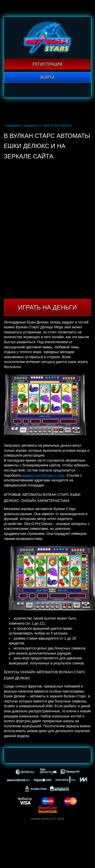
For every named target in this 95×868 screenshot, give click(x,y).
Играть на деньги (48, 307)
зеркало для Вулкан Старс (43, 475)
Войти (48, 77)
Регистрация (48, 64)
